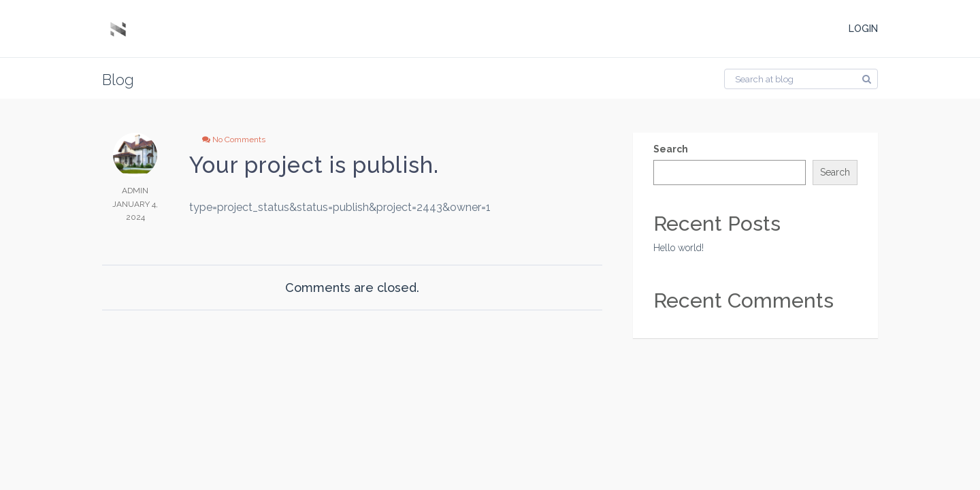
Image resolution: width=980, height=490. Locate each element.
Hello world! (679, 248)
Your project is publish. (314, 165)
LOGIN (863, 29)
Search (671, 149)
